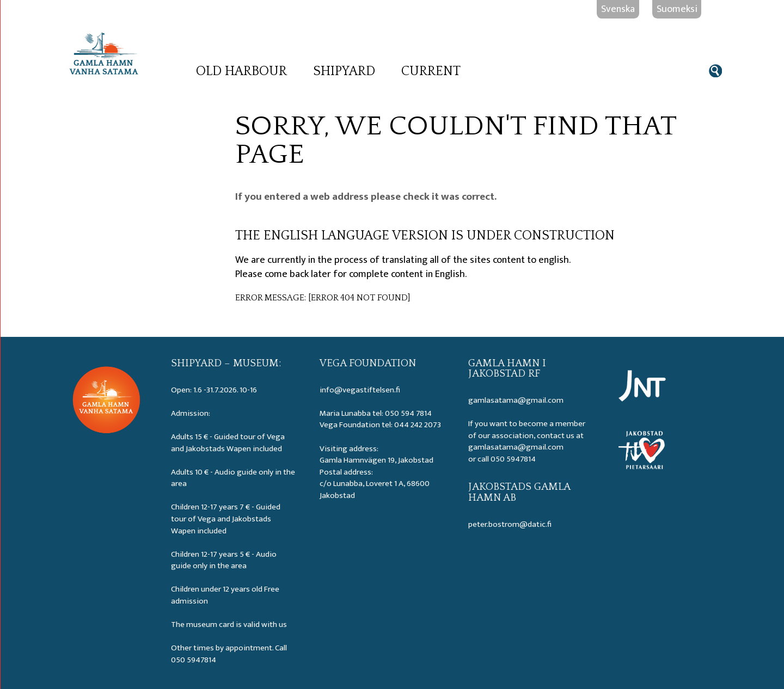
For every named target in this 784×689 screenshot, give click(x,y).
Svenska (618, 9)
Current (431, 71)
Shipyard (344, 71)
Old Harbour (241, 71)
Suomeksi (677, 9)
